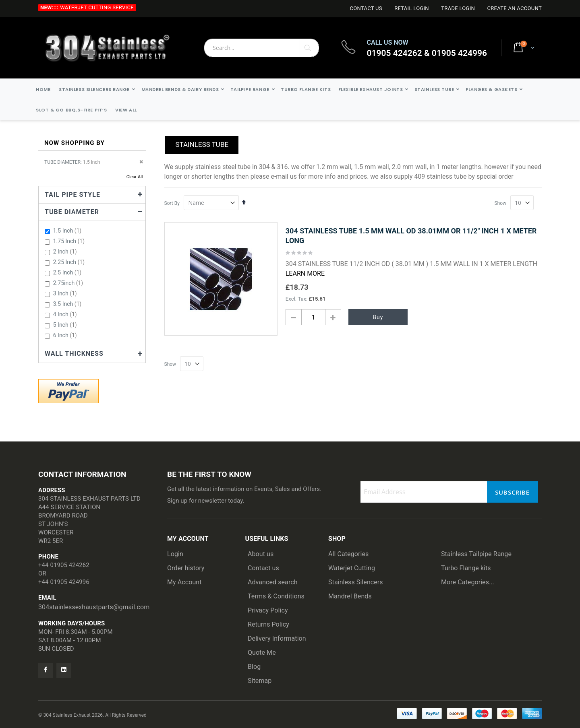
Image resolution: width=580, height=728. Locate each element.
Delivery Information (277, 638)
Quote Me (262, 653)
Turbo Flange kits (466, 568)
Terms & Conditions (276, 596)
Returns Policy (268, 624)
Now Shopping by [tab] (75, 143)
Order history (186, 568)
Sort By (172, 203)
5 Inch (66, 325)
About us (261, 554)
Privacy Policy (268, 610)
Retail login (412, 8)
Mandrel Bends (350, 596)
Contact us (263, 568)
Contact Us (366, 8)
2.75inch (69, 283)
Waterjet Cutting (352, 568)
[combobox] (262, 48)
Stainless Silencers (356, 582)
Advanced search (273, 582)
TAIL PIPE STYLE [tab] (72, 195)
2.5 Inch (68, 272)
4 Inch (66, 314)
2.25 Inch (70, 262)
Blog (254, 667)
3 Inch (66, 293)
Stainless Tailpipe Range (476, 554)
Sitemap (260, 681)
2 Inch (66, 252)
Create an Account (514, 8)
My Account (184, 582)
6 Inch (66, 335)
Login (175, 554)
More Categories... (468, 582)
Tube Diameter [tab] (72, 212)
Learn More (305, 273)
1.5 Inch (68, 231)
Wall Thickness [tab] (74, 354)
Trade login (458, 8)
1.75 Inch (70, 241)
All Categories (348, 554)
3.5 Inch (68, 304)
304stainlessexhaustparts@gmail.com (94, 607)
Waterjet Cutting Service (97, 7)
